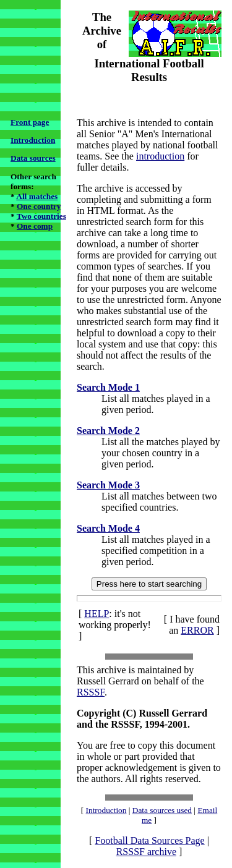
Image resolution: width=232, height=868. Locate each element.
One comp (35, 226)
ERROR (197, 630)
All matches (37, 196)
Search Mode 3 (108, 485)
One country (39, 206)
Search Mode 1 (108, 387)
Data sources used (162, 810)
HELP (97, 614)
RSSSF (91, 692)
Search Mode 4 (108, 528)
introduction (160, 156)
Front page (30, 122)
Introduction (33, 140)
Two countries (41, 216)
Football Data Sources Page (149, 840)
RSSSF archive (146, 852)
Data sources (33, 158)
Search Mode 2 (108, 431)
